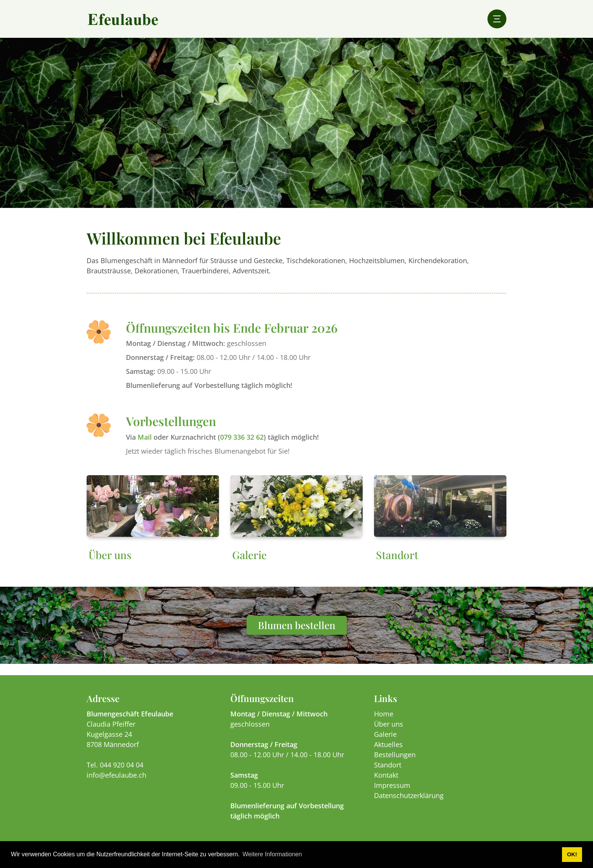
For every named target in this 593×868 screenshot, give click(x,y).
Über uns (110, 562)
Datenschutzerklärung (409, 803)
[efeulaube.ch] (123, 19)
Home (384, 721)
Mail (145, 445)
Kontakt (386, 783)
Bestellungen (395, 762)
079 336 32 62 (242, 445)
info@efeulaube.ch (116, 783)
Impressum (392, 793)
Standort (397, 562)
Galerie (249, 562)
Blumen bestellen (297, 633)
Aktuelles (388, 752)
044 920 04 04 (122, 772)
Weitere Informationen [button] (272, 854)
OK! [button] (572, 854)
